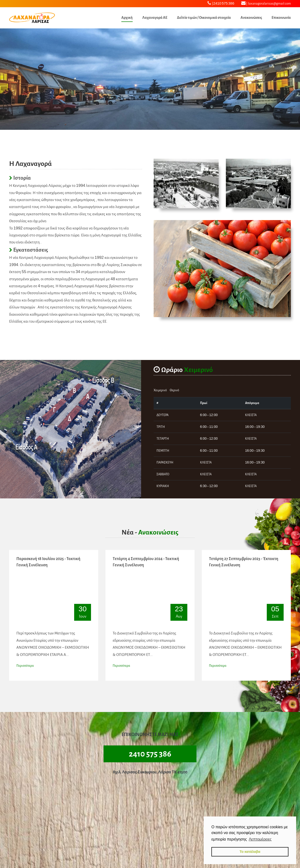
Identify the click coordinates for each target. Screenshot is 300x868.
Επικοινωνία (281, 18)
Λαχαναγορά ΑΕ (155, 18)
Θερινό (174, 390)
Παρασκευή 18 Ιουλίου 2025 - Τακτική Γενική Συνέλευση (48, 562)
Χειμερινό (160, 390)
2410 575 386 (221, 3)
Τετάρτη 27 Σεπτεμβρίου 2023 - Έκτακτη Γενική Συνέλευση (244, 562)
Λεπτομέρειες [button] (260, 839)
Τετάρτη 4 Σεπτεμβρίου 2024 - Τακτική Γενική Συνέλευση (146, 562)
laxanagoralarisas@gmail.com (266, 3)
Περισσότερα (25, 666)
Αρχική (127, 18)
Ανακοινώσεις (251, 18)
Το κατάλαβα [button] (250, 852)
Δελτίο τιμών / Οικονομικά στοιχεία (204, 18)
